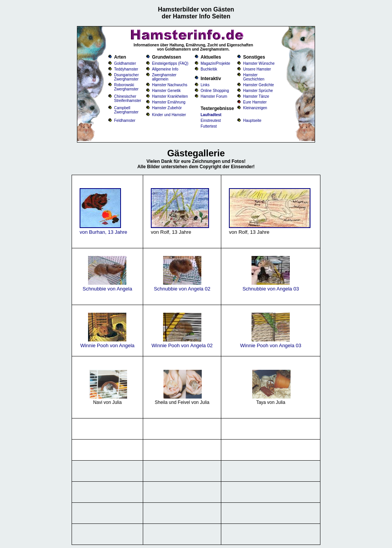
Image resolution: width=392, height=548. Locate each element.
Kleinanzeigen (255, 108)
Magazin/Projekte (215, 63)
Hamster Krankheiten (170, 96)
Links (205, 85)
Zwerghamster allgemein (164, 77)
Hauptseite (252, 121)
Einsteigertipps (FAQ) (170, 63)
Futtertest (209, 126)
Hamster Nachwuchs (170, 85)
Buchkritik (209, 69)
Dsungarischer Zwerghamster (126, 77)
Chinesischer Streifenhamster (128, 98)
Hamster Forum (214, 96)
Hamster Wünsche (259, 63)
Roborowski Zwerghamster (126, 87)
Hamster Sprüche (258, 91)
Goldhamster (125, 63)
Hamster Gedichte (259, 85)
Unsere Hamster (257, 69)
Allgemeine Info (165, 69)
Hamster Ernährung (169, 102)
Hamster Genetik (166, 91)
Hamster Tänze (256, 96)
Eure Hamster (255, 102)
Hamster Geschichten (254, 77)
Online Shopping (215, 91)
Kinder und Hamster (169, 115)
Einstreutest (211, 121)
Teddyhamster (126, 69)
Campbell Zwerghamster (126, 110)
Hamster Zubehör (167, 108)
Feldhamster (125, 121)
